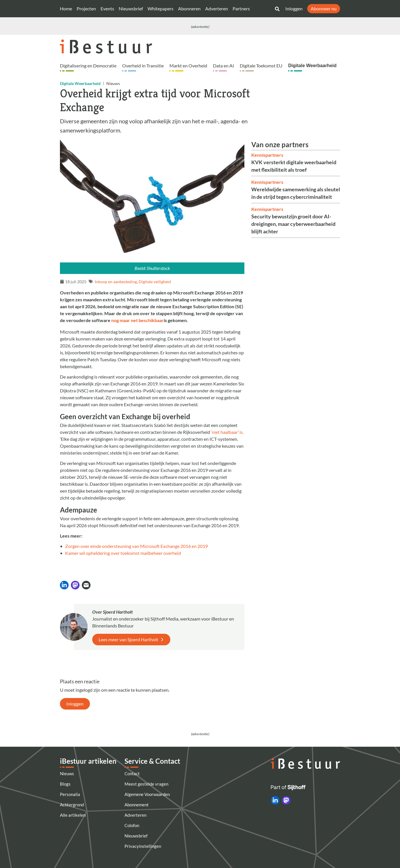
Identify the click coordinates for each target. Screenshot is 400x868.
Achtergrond (72, 805)
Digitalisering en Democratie (88, 66)
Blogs (65, 784)
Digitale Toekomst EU (261, 66)
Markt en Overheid (188, 66)
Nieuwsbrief (131, 8)
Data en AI (223, 66)
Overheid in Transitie (143, 66)
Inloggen (294, 8)
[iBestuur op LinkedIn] (275, 800)
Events (107, 8)
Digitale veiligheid (155, 282)
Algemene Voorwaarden (147, 794)
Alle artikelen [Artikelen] (73, 815)
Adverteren (217, 8)
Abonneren (189, 8)
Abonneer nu (324, 8)
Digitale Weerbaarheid (312, 66)
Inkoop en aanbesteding (116, 282)
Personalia (70, 794)
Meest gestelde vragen (146, 784)
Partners (241, 8)
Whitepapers (161, 8)
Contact (132, 774)
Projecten (86, 8)
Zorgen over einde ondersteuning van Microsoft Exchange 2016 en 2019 (136, 546)
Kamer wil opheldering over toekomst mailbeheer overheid (123, 553)
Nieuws (67, 774)
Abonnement (137, 805)
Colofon (132, 825)
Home (66, 8)
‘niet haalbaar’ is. (227, 432)
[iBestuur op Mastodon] (286, 800)
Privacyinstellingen (143, 846)
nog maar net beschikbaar (137, 320)
